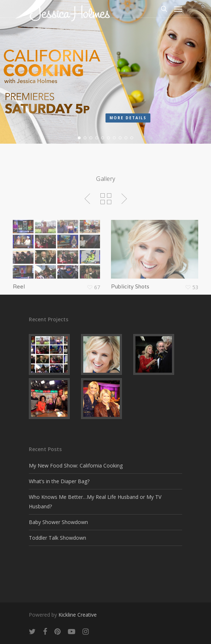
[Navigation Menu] (178, 9)
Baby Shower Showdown (58, 522)
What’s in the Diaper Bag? (59, 481)
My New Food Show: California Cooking (76, 465)
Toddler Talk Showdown (57, 538)
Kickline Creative (78, 615)
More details (128, 118)
